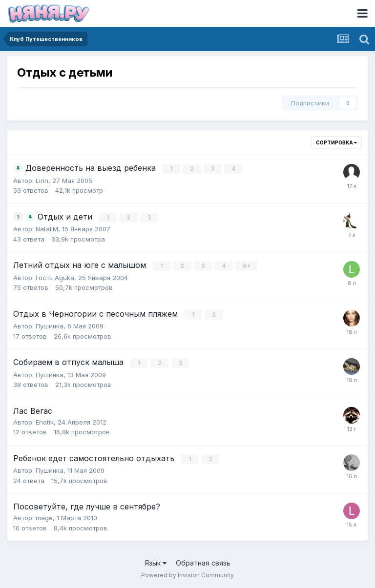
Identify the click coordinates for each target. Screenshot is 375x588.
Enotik (45, 421)
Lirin (42, 180)
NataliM (47, 228)
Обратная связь (203, 561)
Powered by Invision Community (187, 574)
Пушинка (50, 325)
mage (44, 516)
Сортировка (336, 142)
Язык (156, 561)
